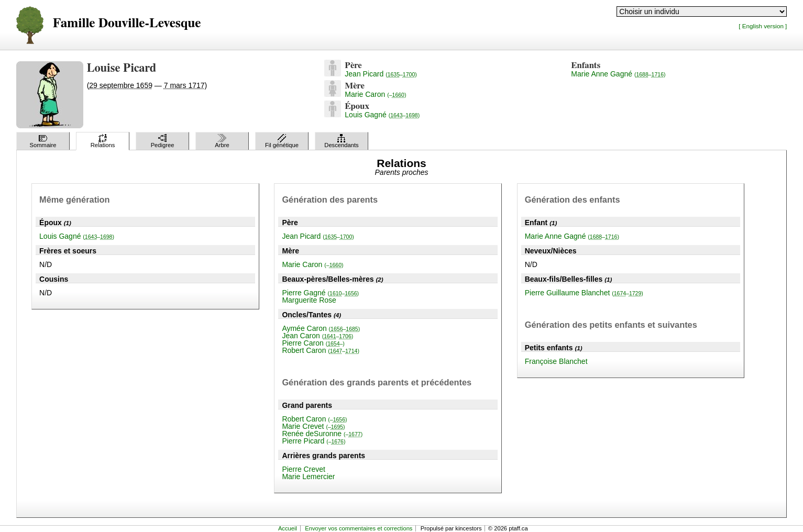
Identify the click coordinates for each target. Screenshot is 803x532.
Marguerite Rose (309, 300)
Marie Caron (375, 94)
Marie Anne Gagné (618, 74)
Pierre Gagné (320, 293)
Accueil (288, 528)
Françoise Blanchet (556, 361)
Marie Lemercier (308, 476)
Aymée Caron (321, 328)
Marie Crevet (313, 426)
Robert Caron (321, 350)
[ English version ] (763, 26)
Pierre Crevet (303, 469)
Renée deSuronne (322, 434)
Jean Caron (317, 336)
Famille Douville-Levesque (127, 23)
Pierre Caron (313, 343)
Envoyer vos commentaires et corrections (359, 528)
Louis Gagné (382, 115)
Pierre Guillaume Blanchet (584, 293)
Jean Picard (381, 74)
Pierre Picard (313, 441)
